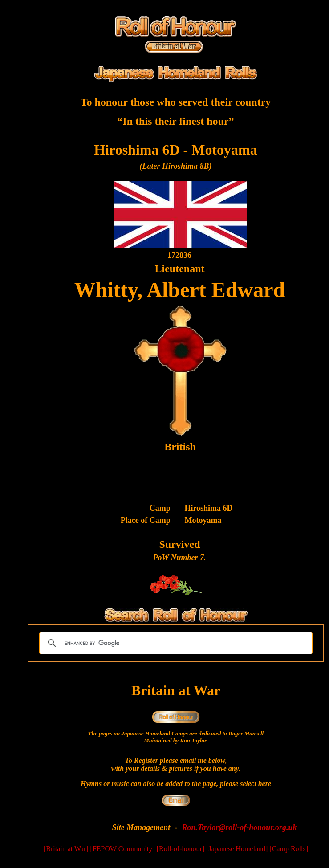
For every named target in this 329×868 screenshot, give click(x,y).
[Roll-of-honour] (181, 849)
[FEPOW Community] (123, 849)
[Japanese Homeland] (237, 849)
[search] (175, 643)
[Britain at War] (66, 849)
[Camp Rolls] (289, 849)
